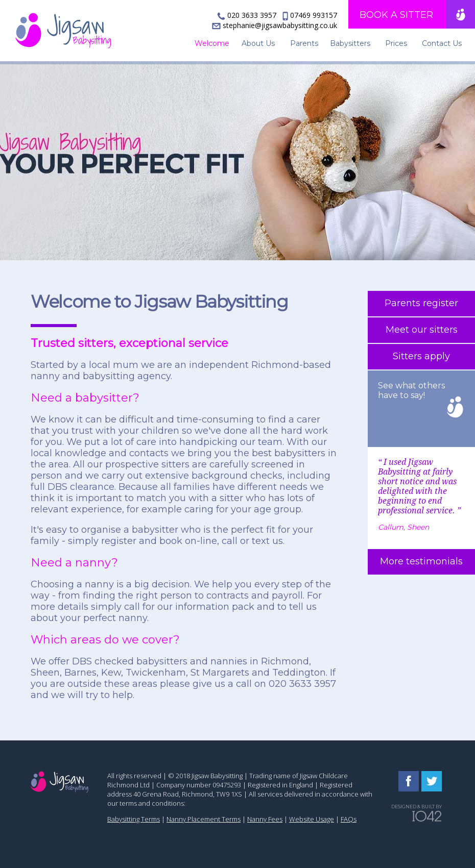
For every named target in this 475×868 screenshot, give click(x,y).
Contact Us (442, 43)
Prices (396, 43)
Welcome (212, 43)
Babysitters (350, 43)
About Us (258, 43)
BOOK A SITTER (396, 15)
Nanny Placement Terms (204, 819)
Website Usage (312, 819)
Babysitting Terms (134, 819)
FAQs (349, 819)
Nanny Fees (265, 819)
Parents (304, 43)
